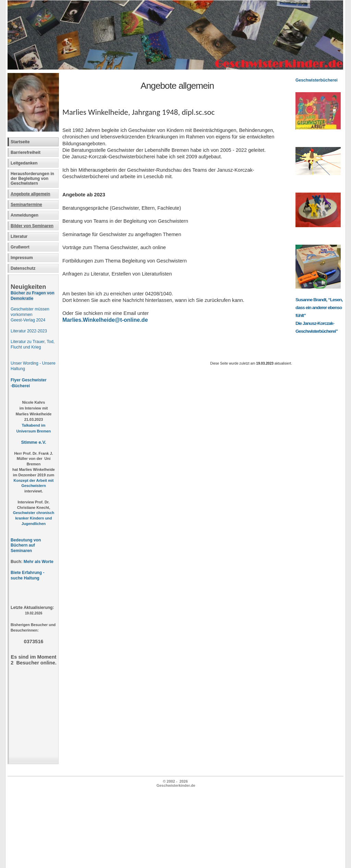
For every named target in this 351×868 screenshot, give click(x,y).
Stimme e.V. (33, 442)
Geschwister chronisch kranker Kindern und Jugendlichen (34, 518)
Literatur (19, 236)
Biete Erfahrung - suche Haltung (28, 575)
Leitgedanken (24, 163)
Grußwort (20, 247)
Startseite (20, 142)
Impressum (22, 258)
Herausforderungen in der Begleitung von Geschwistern (32, 179)
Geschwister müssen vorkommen (30, 312)
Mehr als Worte (39, 562)
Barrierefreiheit (26, 152)
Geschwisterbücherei (317, 80)
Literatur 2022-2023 (29, 331)
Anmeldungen (25, 215)
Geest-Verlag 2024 (28, 320)
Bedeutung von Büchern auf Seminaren (26, 546)
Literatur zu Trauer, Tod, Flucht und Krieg (33, 344)
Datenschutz (23, 268)
